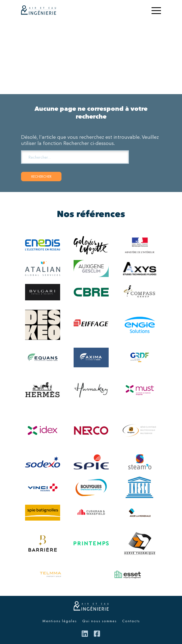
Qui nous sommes (99, 621)
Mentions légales (60, 621)
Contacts (131, 621)
